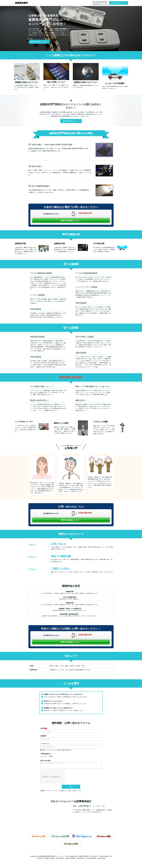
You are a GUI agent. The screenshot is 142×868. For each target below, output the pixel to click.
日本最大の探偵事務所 (61, 29)
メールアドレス (45, 744)
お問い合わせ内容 (45, 761)
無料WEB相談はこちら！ (119, 3)
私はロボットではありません (51, 778)
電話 (50, 756)
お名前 (42, 728)
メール (43, 756)
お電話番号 (43, 736)
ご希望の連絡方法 (45, 754)
